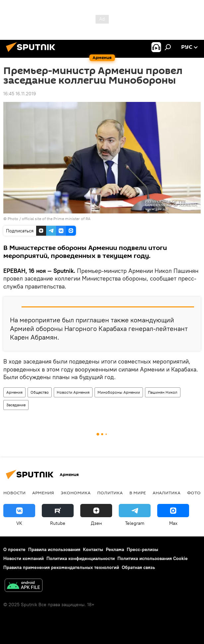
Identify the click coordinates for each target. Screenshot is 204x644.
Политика (110, 493)
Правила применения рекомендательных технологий (61, 567)
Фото (194, 493)
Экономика (76, 493)
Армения (14, 392)
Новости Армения (73, 392)
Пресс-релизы (142, 549)
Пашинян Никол (163, 392)
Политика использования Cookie (153, 558)
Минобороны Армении (119, 392)
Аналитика (167, 493)
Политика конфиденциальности (81, 558)
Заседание (16, 405)
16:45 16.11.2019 (20, 94)
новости (14, 493)
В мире (138, 493)
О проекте (14, 549)
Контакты (93, 549)
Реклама (115, 549)
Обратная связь (138, 567)
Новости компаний (24, 558)
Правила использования (54, 549)
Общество (40, 392)
